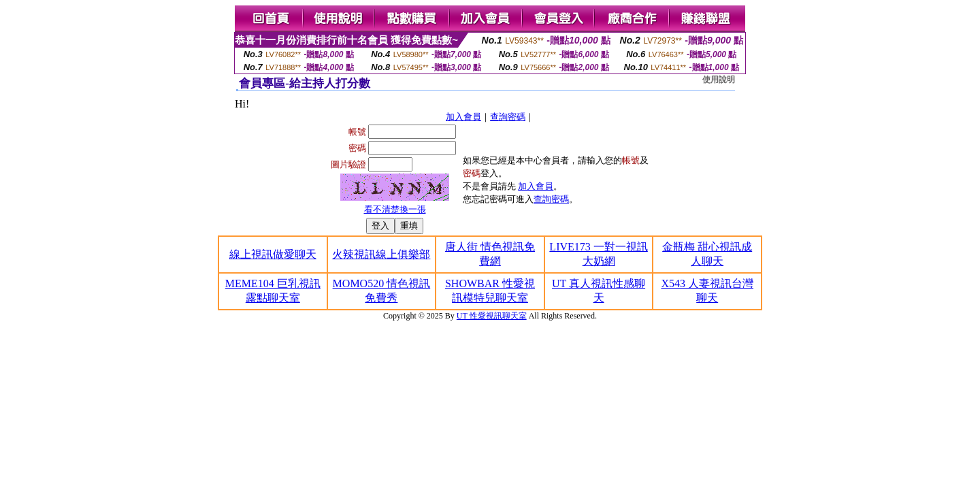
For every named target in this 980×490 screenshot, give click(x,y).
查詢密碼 (508, 117)
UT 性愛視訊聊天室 (492, 316)
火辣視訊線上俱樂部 (381, 254)
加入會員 (463, 117)
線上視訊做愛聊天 (273, 254)
